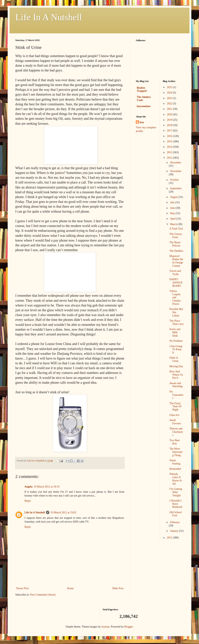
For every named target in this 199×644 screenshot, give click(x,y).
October (174, 180)
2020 (170, 114)
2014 (170, 147)
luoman (105, 627)
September (176, 188)
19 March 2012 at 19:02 (63, 512)
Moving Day (176, 366)
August (174, 197)
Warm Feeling (175, 462)
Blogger (128, 627)
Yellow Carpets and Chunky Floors (175, 297)
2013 (170, 152)
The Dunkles (176, 251)
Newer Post (22, 588)
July (173, 202)
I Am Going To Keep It (176, 349)
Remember (175, 469)
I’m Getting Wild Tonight (176, 492)
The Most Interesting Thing (176, 452)
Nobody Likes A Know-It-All (176, 479)
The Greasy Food (176, 236)
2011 (170, 538)
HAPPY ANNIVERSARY (176, 283)
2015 (170, 141)
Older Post (118, 588)
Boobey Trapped (142, 89)
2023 (170, 98)
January (175, 531)
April (173, 219)
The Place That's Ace (176, 322)
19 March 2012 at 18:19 (47, 487)
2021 (170, 109)
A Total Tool (176, 229)
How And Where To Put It (176, 375)
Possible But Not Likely (176, 312)
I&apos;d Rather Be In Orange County (176, 261)
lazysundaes (144, 106)
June (173, 208)
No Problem (176, 341)
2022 (170, 104)
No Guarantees (176, 395)
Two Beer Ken (175, 442)
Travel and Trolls (175, 273)
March (174, 224)
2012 (170, 158)
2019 (170, 120)
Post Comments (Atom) (43, 595)
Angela (29, 487)
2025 (170, 87)
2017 (170, 131)
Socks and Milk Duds (175, 332)
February (175, 522)
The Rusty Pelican (175, 244)
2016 (170, 136)
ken (142, 122)
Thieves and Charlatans (176, 432)
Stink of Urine (174, 359)
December (176, 163)
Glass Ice (174, 415)
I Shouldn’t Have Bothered (176, 504)
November (176, 171)
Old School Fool (175, 514)
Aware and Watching (176, 385)
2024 (170, 93)
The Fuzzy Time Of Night (175, 407)
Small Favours (175, 422)
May (173, 213)
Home (70, 588)
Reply (28, 501)
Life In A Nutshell (49, 17)
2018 (170, 125)
